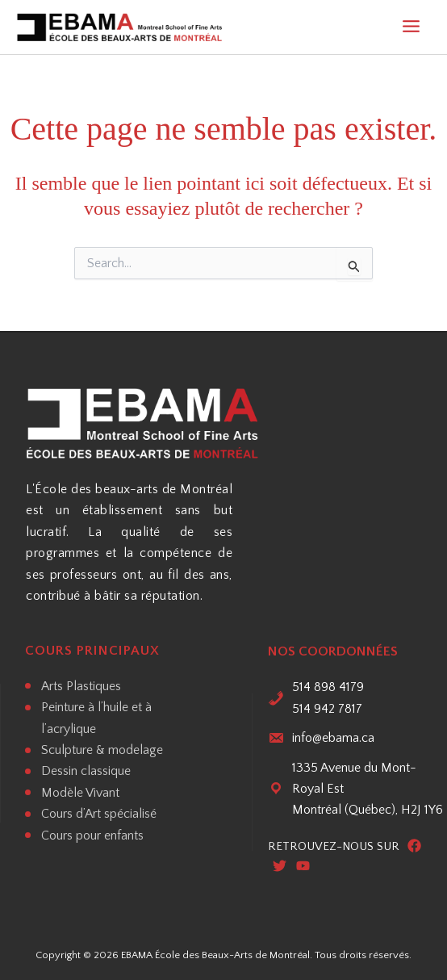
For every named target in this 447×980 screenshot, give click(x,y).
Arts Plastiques (81, 686)
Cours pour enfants (92, 836)
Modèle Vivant (80, 793)
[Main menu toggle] (411, 27)
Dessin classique (86, 771)
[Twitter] (280, 867)
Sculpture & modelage (102, 750)
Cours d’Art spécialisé (99, 814)
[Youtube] (303, 867)
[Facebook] (414, 847)
